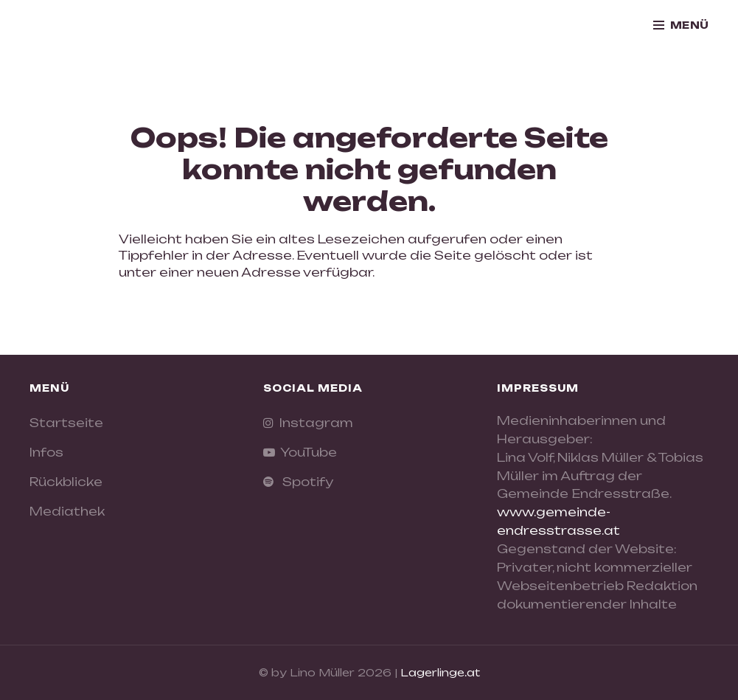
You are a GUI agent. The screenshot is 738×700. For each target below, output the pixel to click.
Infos (46, 452)
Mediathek (67, 511)
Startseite (66, 423)
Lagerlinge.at (440, 672)
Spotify (303, 482)
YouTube (306, 452)
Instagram (313, 423)
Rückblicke (66, 482)
